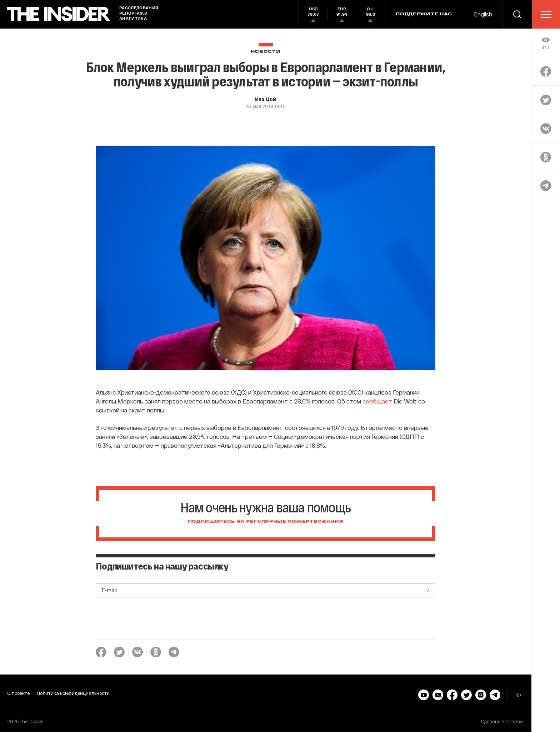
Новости (266, 52)
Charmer (515, 721)
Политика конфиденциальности (73, 693)
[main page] (59, 14)
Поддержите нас (424, 14)
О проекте (18, 693)
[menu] (546, 15)
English (483, 14)
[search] (517, 14)
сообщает (377, 401)
